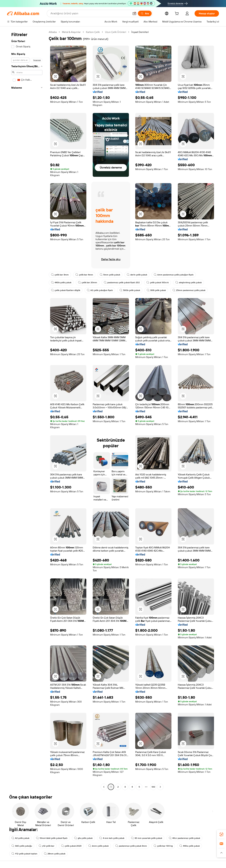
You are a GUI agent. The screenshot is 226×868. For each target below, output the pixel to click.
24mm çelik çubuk (55, 854)
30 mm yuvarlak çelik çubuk (147, 838)
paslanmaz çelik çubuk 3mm (131, 846)
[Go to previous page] (104, 787)
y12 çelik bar (47, 846)
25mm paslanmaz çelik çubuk (189, 290)
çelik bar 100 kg (163, 846)
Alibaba (53, 32)
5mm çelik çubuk (110, 275)
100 (153, 787)
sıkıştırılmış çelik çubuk (188, 282)
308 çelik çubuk (156, 290)
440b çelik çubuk (61, 282)
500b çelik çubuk (130, 290)
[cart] (177, 14)
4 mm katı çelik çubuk (112, 838)
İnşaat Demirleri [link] (140, 32)
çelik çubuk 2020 (71, 846)
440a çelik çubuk (190, 846)
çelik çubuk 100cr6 (157, 282)
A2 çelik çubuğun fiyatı (100, 290)
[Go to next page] (160, 787)
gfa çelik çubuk (83, 838)
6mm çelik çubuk (98, 846)
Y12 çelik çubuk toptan (24, 854)
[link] (221, 834)
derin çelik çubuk (137, 275)
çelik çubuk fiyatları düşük (66, 290)
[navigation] (27, 410)
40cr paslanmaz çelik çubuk (184, 838)
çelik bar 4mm (84, 275)
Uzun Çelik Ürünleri (116, 32)
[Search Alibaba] (90, 13)
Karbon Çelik (93, 32)
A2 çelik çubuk (20, 838)
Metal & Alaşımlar (71, 32)
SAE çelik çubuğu (22, 846)
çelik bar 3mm (60, 275)
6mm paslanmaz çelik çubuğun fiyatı (174, 275)
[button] (134, 13)
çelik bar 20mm (88, 282)
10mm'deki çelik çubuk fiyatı (52, 838)
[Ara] (145, 13)
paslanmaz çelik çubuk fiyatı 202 (122, 282)
